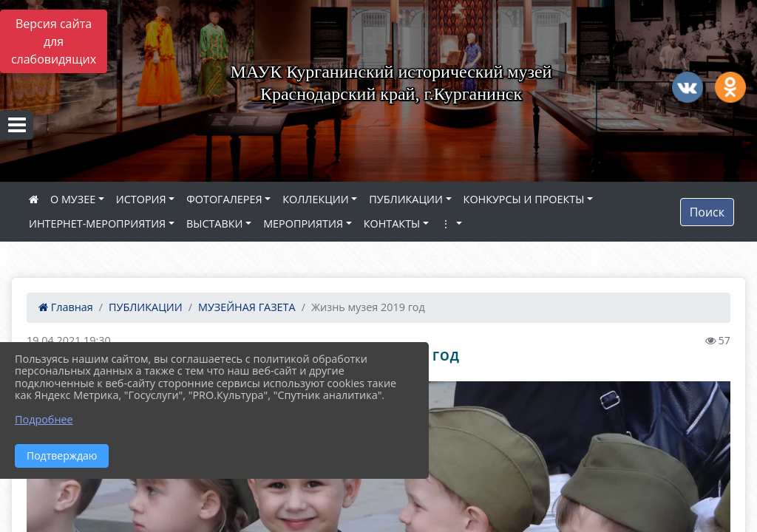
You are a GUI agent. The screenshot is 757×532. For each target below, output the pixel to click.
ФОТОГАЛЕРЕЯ (224, 199)
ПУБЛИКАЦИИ (406, 199)
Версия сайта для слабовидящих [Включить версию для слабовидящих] (54, 41)
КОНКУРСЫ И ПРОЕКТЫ (524, 199)
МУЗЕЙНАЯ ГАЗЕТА (247, 307)
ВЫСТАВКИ (215, 224)
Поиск (707, 212)
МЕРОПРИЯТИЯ (303, 224)
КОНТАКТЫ (392, 224)
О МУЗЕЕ (73, 199)
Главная (66, 307)
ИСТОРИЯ (141, 199)
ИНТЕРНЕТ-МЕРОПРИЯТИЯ (97, 224)
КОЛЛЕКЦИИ (315, 199)
